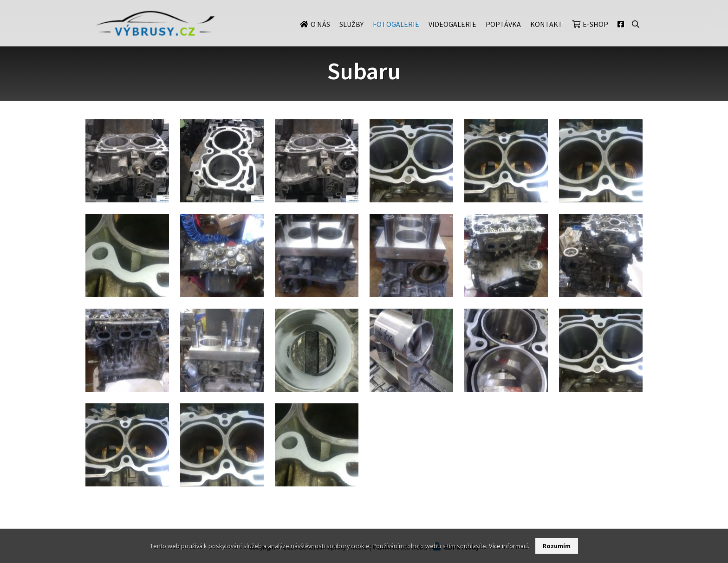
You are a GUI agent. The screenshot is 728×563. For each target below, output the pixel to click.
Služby (351, 33)
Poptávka (503, 33)
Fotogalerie (396, 33)
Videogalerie (452, 33)
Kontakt (546, 33)
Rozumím (557, 546)
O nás (320, 33)
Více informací (508, 546)
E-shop (595, 33)
